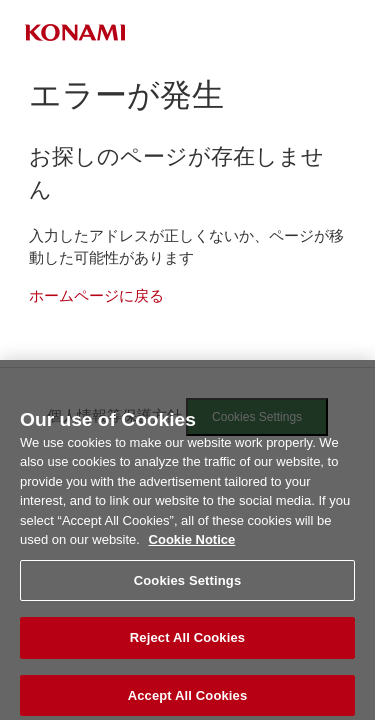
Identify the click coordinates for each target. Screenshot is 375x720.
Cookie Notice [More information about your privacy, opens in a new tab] (192, 545)
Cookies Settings (188, 585)
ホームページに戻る (96, 295)
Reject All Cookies (187, 643)
